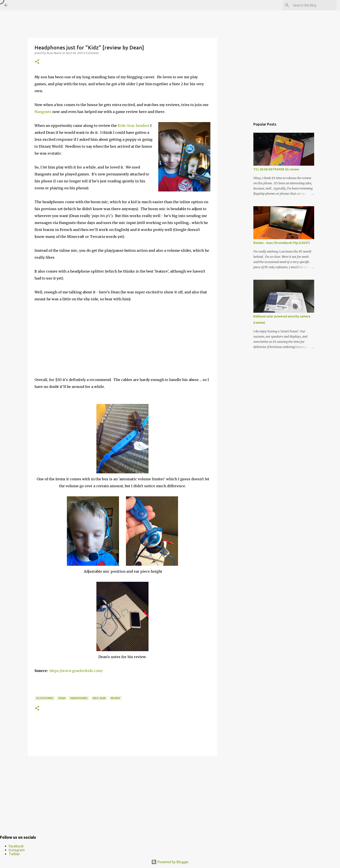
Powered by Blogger (170, 862)
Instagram (17, 850)
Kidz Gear (99, 698)
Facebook (16, 846)
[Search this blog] (314, 5)
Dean (62, 698)
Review (115, 698)
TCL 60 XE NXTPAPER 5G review (276, 169)
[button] (37, 62)
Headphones (79, 698)
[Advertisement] (122, 793)
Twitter (14, 854)
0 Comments (91, 53)
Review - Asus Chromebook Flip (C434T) (282, 243)
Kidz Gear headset (134, 126)
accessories (45, 698)
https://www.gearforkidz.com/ (76, 671)
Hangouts (43, 112)
